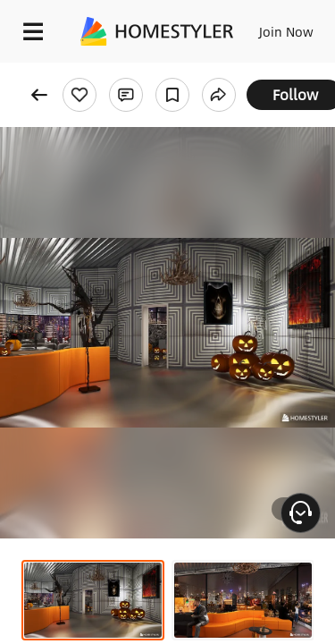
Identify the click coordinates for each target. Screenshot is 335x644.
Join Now (286, 31)
